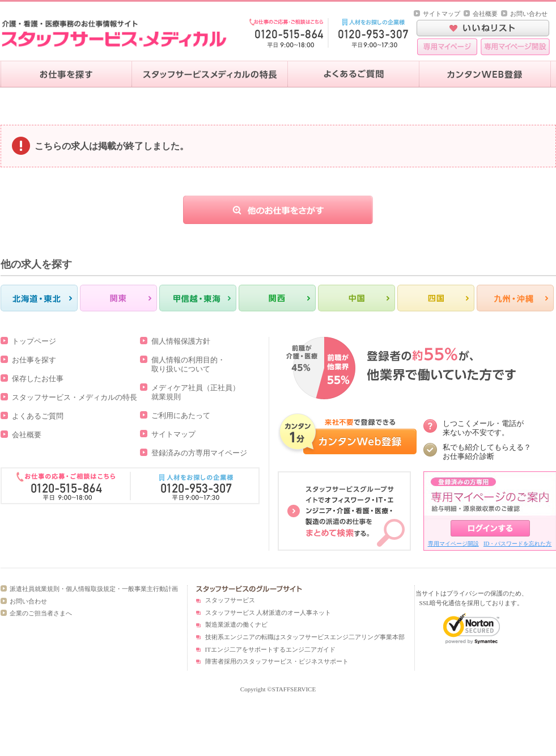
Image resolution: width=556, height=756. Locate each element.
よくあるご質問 (38, 416)
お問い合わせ (529, 14)
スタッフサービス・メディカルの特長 (75, 397)
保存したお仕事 (38, 379)
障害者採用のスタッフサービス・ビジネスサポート (277, 661)
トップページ (34, 341)
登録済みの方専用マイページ (199, 453)
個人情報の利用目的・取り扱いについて (188, 364)
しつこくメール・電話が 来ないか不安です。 (483, 428)
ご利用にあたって (181, 415)
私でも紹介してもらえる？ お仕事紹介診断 (487, 452)
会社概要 (485, 14)
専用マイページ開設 (453, 544)
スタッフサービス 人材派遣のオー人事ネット (268, 613)
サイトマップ (442, 14)
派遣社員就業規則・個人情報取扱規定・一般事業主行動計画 (94, 589)
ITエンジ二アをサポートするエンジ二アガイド (270, 649)
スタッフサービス (230, 600)
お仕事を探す (34, 360)
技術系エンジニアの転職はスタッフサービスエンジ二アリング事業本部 (305, 637)
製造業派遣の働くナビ (236, 624)
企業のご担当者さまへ (41, 613)
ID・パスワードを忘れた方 (518, 544)
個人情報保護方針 (181, 341)
